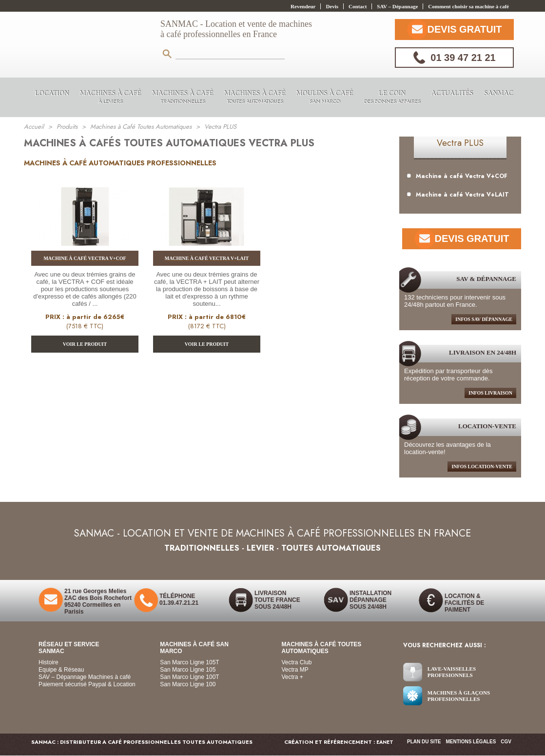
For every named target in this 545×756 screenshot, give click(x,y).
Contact (358, 6)
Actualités (452, 93)
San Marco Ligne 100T (189, 677)
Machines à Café (110, 98)
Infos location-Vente (482, 467)
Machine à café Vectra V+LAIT (458, 195)
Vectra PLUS (460, 143)
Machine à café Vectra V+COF (457, 176)
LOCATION (52, 93)
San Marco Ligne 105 (188, 670)
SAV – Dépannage (397, 6)
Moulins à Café (324, 98)
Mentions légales (471, 742)
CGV (506, 742)
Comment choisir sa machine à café (468, 6)
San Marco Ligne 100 (188, 684)
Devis (332, 6)
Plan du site (424, 742)
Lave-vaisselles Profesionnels (452, 672)
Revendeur (303, 6)
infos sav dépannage (484, 319)
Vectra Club (297, 662)
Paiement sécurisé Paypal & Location (87, 684)
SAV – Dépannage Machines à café (85, 677)
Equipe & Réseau (61, 670)
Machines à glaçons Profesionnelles (459, 696)
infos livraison (490, 393)
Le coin (392, 98)
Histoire (49, 662)
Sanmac (498, 93)
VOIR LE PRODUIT (85, 344)
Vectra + (292, 677)
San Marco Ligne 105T (189, 662)
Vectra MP (295, 670)
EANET (385, 742)
